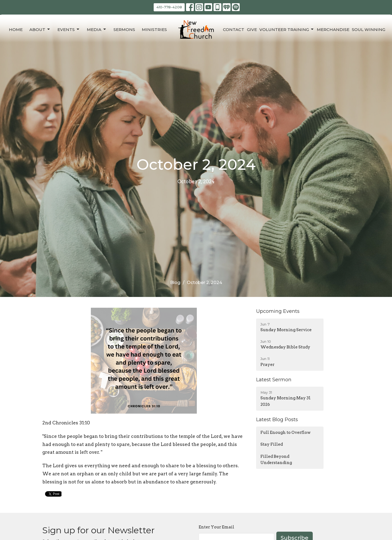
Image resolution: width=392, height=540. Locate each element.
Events (69, 29)
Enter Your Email (216, 527)
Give (252, 30)
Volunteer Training (287, 29)
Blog (175, 283)
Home (16, 30)
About (40, 29)
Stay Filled (272, 444)
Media (97, 29)
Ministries (154, 30)
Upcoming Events (278, 311)
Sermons (124, 30)
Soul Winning (369, 30)
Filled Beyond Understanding (276, 460)
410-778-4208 (169, 7)
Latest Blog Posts (277, 420)
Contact (234, 30)
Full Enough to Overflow (286, 432)
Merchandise (333, 30)
